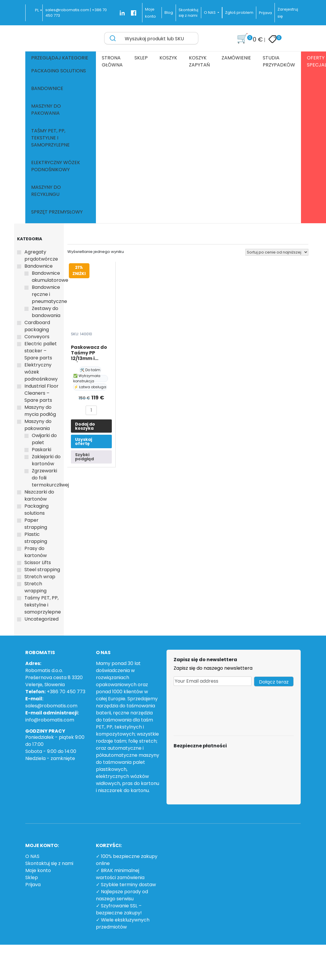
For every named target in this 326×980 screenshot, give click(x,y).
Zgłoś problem (239, 12)
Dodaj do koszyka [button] (85, 426)
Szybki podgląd (84, 457)
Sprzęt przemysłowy (57, 212)
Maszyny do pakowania (46, 110)
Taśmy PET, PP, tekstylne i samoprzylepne (50, 138)
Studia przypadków (279, 61)
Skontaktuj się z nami (49, 863)
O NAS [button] (210, 12)
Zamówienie (236, 58)
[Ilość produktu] (91, 410)
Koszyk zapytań (199, 61)
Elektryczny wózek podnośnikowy (56, 166)
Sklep (141, 58)
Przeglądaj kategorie (60, 58)
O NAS (32, 856)
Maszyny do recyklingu (46, 191)
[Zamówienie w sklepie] (277, 252)
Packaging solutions (59, 71)
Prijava (265, 13)
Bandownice (47, 88)
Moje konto (38, 870)
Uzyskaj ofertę (84, 441)
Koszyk (168, 58)
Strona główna (112, 61)
